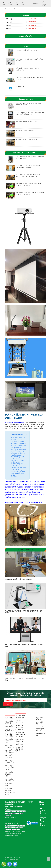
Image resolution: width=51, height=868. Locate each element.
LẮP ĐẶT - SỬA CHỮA (25, 99)
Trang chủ (5, 4)
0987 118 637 (32, 28)
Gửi (8, 704)
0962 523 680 (32, 22)
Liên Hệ (18, 4)
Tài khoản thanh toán (44, 4)
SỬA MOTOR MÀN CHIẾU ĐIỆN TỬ (27, 140)
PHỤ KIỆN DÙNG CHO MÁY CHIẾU (27, 121)
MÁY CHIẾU (9, 718)
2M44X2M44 (34, 490)
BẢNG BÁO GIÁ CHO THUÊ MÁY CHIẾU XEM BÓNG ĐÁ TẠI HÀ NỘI (30, 194)
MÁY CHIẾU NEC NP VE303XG (15, 423)
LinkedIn (43, 822)
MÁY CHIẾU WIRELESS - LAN (9, 741)
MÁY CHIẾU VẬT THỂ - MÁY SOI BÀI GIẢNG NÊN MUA (30, 60)
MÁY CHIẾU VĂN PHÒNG (9, 780)
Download (36, 4)
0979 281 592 (32, 19)
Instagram (43, 818)
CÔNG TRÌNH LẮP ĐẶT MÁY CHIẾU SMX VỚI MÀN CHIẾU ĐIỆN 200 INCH (30, 113)
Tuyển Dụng (19, 744)
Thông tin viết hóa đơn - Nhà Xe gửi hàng (20, 734)
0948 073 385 (32, 25)
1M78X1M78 (10, 495)
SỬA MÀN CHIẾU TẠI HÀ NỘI (25, 131)
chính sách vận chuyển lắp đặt (40, 729)
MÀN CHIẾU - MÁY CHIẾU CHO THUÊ (25, 153)
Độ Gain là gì (20, 86)
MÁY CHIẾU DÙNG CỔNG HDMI (10, 767)
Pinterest (43, 825)
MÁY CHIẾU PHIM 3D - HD (10, 746)
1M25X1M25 (20, 497)
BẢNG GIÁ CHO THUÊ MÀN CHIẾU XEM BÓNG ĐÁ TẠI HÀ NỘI (28, 185)
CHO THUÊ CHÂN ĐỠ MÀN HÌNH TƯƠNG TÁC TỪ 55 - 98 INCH (30, 157)
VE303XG (23, 482)
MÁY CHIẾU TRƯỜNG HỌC (9, 774)
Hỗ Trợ (29, 4)
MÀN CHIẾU (9, 726)
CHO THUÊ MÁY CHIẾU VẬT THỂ (19, 749)
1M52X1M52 (34, 495)
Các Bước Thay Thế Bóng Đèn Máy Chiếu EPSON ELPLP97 (29, 104)
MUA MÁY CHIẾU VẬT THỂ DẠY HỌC (27, 50)
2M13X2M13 (20, 492)
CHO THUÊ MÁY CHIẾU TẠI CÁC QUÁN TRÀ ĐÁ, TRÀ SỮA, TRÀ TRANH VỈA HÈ (30, 176)
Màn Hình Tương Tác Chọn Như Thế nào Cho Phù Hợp (30, 78)
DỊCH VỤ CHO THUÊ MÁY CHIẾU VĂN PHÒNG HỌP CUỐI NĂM (28, 167)
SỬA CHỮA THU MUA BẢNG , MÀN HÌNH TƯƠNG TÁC (29, 69)
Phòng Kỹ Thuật (25, 36)
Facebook (43, 814)
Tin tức (23, 4)
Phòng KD (25, 15)
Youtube (42, 810)
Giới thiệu (11, 4)
